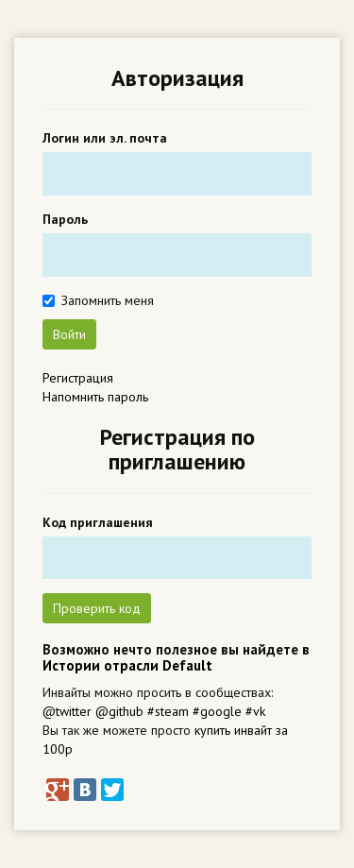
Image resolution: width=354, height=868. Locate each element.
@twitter (67, 711)
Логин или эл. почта (105, 138)
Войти (69, 334)
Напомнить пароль (95, 397)
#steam (168, 711)
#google (217, 711)
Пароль (65, 219)
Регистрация (78, 378)
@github (119, 711)
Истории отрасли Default (127, 665)
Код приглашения (98, 522)
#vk (255, 711)
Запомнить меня (108, 300)
